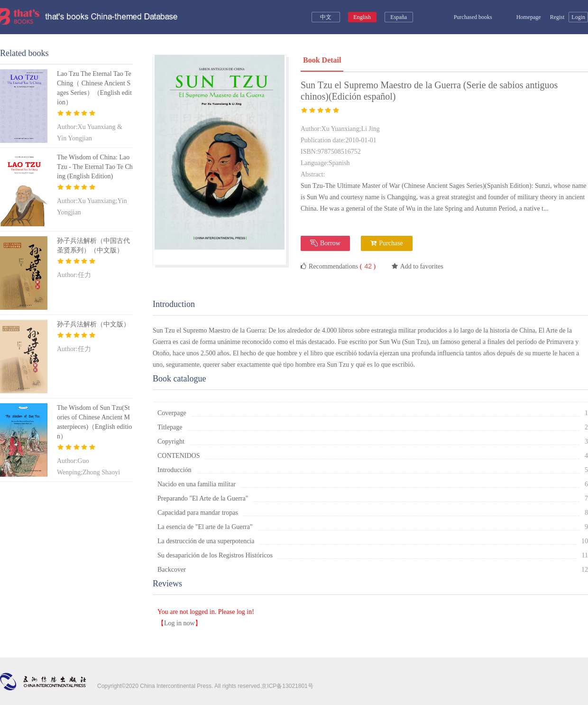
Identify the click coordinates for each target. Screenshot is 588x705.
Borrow (325, 243)
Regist (557, 17)
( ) (367, 266)
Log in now (179, 623)
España (399, 17)
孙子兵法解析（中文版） (93, 324)
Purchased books (466, 17)
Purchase (387, 243)
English (362, 17)
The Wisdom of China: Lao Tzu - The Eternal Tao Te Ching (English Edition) (95, 167)
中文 (326, 17)
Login (578, 17)
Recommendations (338, 266)
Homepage (524, 17)
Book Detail (322, 60)
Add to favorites (418, 266)
